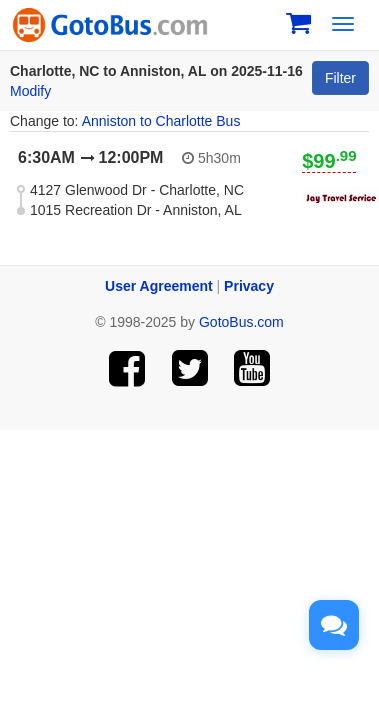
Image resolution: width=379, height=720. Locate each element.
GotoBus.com (241, 322)
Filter (340, 78)
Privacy (249, 286)
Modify (30, 91)
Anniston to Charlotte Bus (161, 121)
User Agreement (159, 286)
